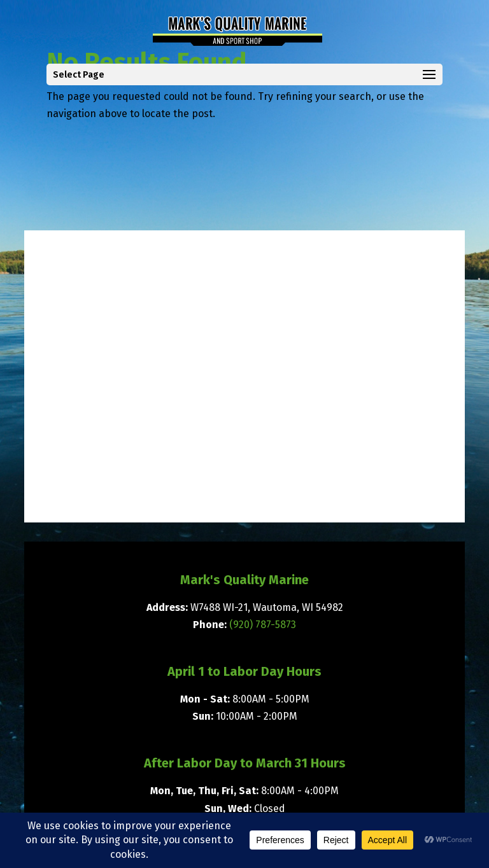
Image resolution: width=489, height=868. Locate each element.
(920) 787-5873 (263, 625)
